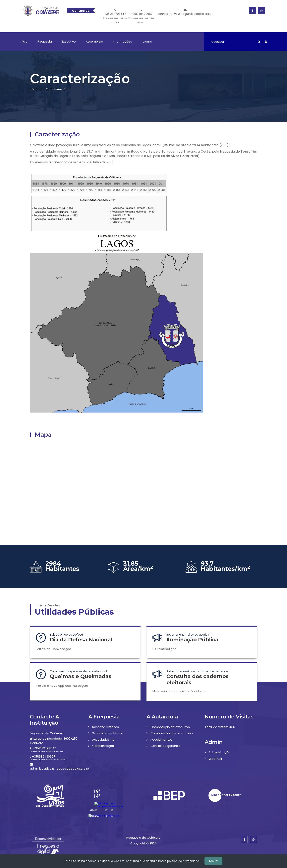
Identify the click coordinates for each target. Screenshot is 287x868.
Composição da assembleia (172, 733)
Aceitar (213, 861)
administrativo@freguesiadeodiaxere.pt (185, 12)
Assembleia (94, 41)
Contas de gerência (165, 746)
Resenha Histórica (106, 727)
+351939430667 (142, 16)
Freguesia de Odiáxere (47, 733)
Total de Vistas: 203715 (222, 727)
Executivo (69, 41)
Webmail (215, 759)
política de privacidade (183, 861)
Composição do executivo (170, 727)
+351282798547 (115, 16)
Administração (220, 752)
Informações (122, 41)
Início (24, 41)
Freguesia (45, 41)
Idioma (147, 41)
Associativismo (103, 740)
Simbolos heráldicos (107, 733)
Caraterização (103, 746)
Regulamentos (161, 740)
